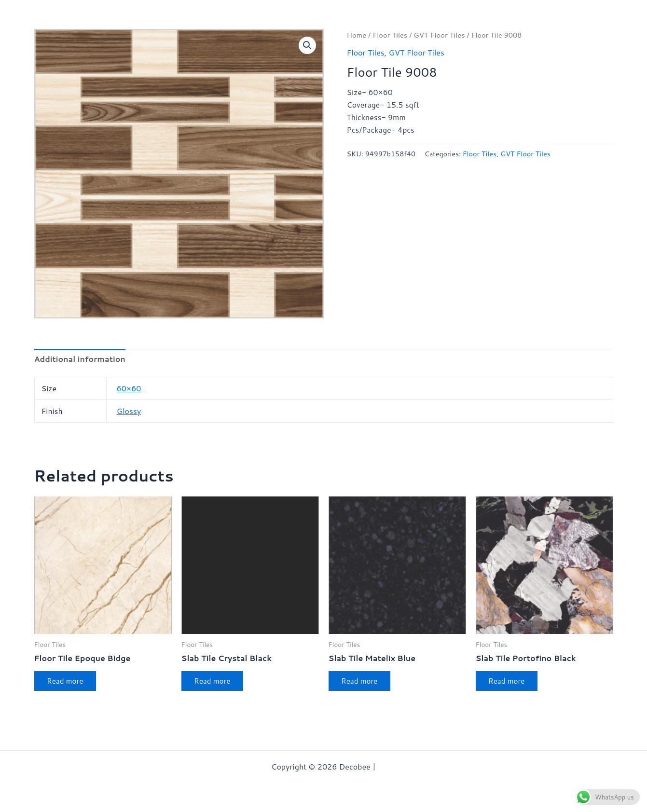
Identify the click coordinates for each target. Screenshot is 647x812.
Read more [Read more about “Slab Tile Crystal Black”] (215, 682)
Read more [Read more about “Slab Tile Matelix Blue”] (362, 682)
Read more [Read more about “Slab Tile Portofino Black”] (509, 682)
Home (357, 35)
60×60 (129, 389)
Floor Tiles (390, 35)
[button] (307, 45)
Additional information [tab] (80, 359)
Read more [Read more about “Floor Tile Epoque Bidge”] (68, 682)
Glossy (129, 411)
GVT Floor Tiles (440, 35)
